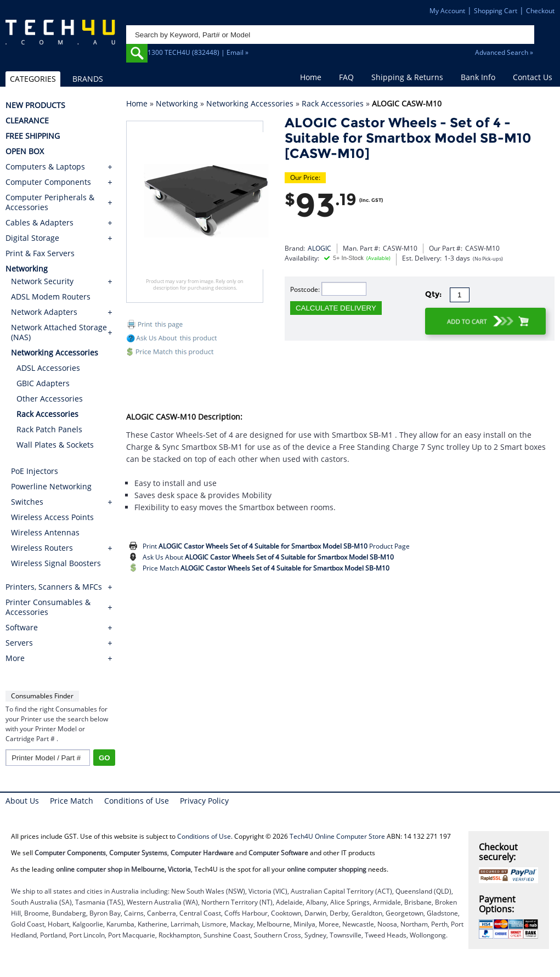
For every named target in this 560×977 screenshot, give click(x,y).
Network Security (42, 281)
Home (311, 77)
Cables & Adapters (39, 223)
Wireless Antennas (45, 532)
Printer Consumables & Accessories (48, 607)
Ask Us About (268, 557)
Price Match (266, 568)
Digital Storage (32, 238)
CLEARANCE (27, 121)
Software (22, 628)
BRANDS (88, 79)
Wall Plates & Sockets (55, 445)
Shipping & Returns (407, 77)
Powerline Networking (51, 486)
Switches (27, 502)
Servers (19, 643)
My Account (447, 11)
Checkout (540, 11)
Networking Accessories (250, 103)
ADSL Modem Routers (51, 297)
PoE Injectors (35, 471)
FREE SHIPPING (33, 136)
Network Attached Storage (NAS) (59, 332)
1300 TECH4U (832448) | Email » (198, 52)
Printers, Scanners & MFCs (54, 587)
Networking (177, 103)
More (15, 658)
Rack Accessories (333, 103)
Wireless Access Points (52, 517)
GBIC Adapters (43, 383)
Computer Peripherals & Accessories (50, 202)
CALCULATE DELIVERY (336, 308)
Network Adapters (44, 312)
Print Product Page (276, 546)
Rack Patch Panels (49, 429)
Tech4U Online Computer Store (337, 836)
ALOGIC (319, 248)
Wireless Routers (42, 548)
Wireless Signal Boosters (56, 563)
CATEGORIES (33, 79)
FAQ (346, 77)
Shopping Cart (496, 11)
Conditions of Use (137, 801)
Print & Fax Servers (40, 253)
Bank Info (478, 77)
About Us (22, 801)
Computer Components (48, 182)
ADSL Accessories (48, 368)
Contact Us (533, 77)
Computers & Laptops (45, 167)
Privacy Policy (204, 801)
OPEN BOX (25, 151)
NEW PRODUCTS (35, 105)
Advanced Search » (504, 52)
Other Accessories (50, 399)
